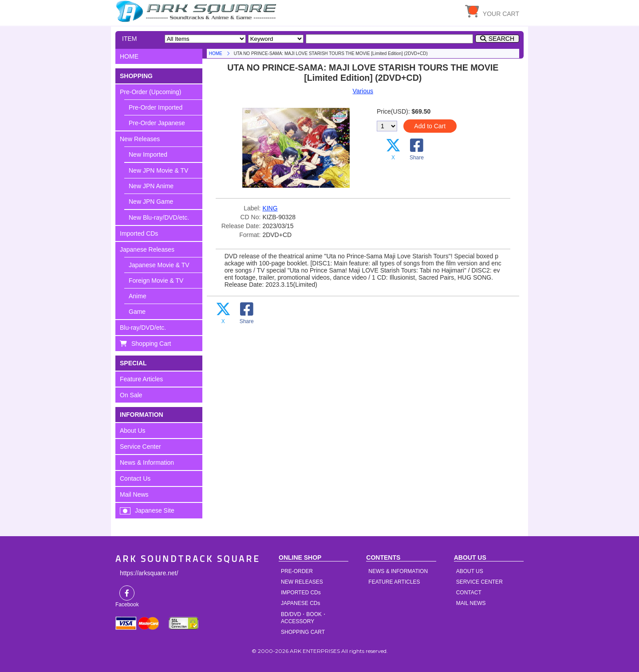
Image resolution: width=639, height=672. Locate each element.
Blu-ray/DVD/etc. (143, 328)
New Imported (148, 154)
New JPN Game (151, 202)
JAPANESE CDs (300, 603)
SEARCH (501, 39)
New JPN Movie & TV (158, 170)
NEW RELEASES (302, 582)
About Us (133, 431)
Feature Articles (141, 379)
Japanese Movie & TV (159, 265)
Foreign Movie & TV (156, 281)
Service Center (140, 447)
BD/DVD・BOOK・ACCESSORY (304, 618)
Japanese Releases (147, 249)
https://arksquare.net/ (149, 573)
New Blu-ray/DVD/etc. (159, 217)
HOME (197, 11)
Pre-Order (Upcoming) (150, 92)
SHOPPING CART (303, 632)
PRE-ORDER (297, 571)
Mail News (134, 494)
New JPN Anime (151, 186)
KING (270, 208)
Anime (138, 296)
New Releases (140, 139)
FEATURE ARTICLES (394, 582)
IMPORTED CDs (301, 593)
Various (363, 91)
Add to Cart (430, 126)
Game (137, 312)
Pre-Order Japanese (157, 123)
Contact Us (135, 478)
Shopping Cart (151, 344)
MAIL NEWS (471, 603)
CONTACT (469, 593)
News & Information (147, 462)
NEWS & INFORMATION (398, 571)
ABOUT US (470, 571)
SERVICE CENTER (479, 582)
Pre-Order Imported (156, 107)
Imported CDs (139, 233)
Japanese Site (155, 510)
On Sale (131, 395)
